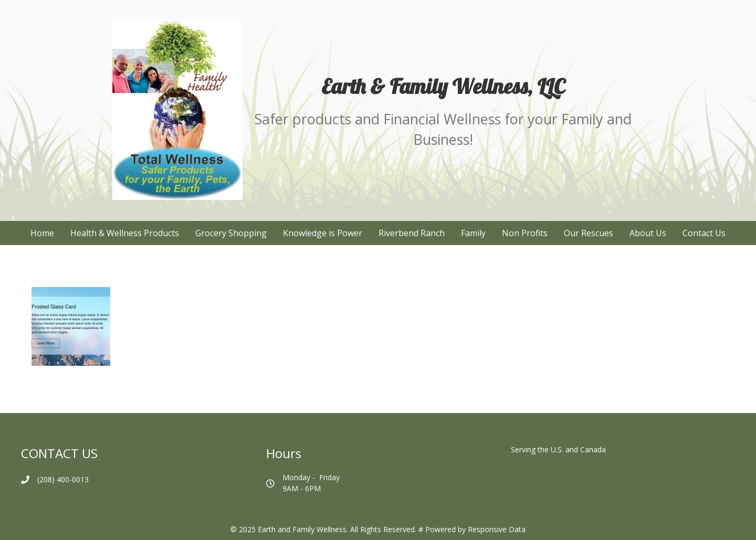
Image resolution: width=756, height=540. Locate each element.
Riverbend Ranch (412, 233)
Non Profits (525, 233)
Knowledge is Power (323, 233)
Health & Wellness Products (125, 233)
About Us (648, 233)
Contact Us (704, 233)
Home (42, 233)
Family (473, 233)
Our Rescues (589, 233)
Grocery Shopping (231, 233)
